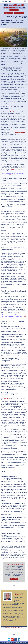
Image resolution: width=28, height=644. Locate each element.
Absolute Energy (18, 338)
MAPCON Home (14, 10)
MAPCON (10, 643)
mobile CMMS (15, 63)
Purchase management (17, 169)
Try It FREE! (14, 579)
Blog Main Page (9, 13)
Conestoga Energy (6, 398)
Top (14, 585)
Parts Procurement (17, 133)
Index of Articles (19, 13)
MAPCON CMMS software (11, 566)
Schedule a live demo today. (18, 175)
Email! (24, 643)
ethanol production (15, 112)
